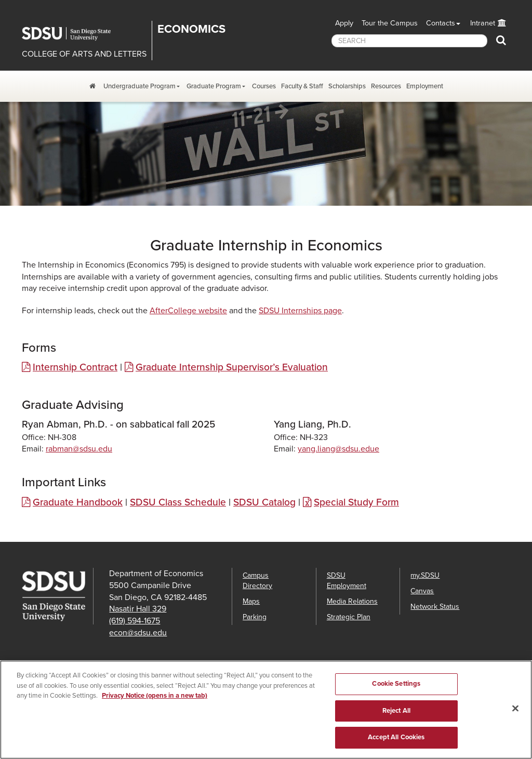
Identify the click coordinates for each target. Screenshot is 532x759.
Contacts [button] (441, 23)
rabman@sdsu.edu (79, 449)
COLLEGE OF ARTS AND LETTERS (84, 54)
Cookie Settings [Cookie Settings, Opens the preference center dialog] (396, 689)
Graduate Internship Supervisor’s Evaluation (232, 367)
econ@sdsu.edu (138, 633)
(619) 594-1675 (135, 621)
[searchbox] (409, 41)
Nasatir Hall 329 (138, 609)
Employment (425, 86)
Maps (251, 601)
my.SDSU (425, 575)
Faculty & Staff (302, 86)
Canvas (422, 591)
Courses (264, 86)
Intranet (483, 23)
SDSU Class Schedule (178, 502)
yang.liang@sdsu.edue (338, 449)
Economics (191, 29)
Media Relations (352, 601)
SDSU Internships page (300, 311)
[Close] (515, 714)
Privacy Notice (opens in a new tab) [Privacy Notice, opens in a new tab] (155, 701)
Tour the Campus (390, 23)
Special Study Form (356, 502)
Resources (386, 86)
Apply (344, 23)
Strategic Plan (349, 617)
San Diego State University (74, 34)
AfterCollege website (188, 311)
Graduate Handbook (78, 502)
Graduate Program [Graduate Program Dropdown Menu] (214, 86)
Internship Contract (75, 367)
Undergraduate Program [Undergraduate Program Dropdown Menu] (139, 86)
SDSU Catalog (264, 502)
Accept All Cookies (396, 743)
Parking (255, 617)
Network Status (435, 607)
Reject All (396, 716)
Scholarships (347, 86)
